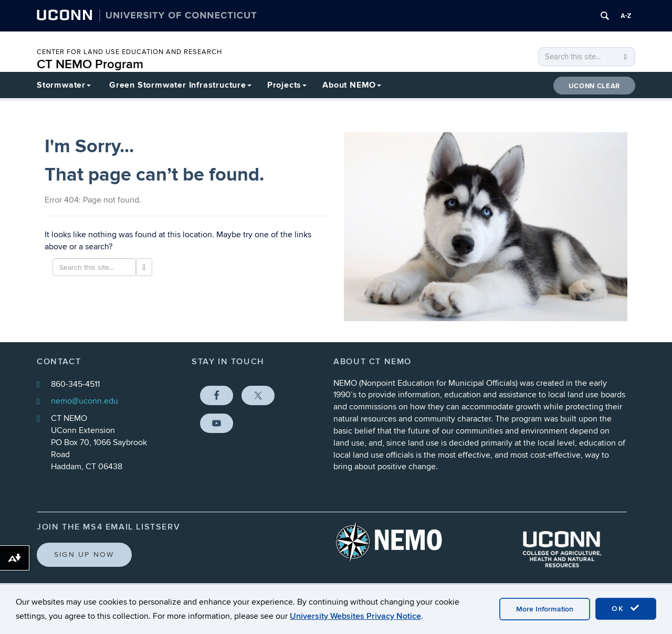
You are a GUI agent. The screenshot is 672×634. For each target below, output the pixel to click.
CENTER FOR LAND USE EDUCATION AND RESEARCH (129, 52)
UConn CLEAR (594, 86)
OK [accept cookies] (626, 608)
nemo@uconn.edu (85, 401)
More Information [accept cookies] (545, 609)
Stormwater (64, 85)
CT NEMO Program (90, 64)
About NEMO (352, 85)
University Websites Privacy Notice (355, 616)
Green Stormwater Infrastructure (180, 85)
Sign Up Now (84, 554)
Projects (287, 85)
